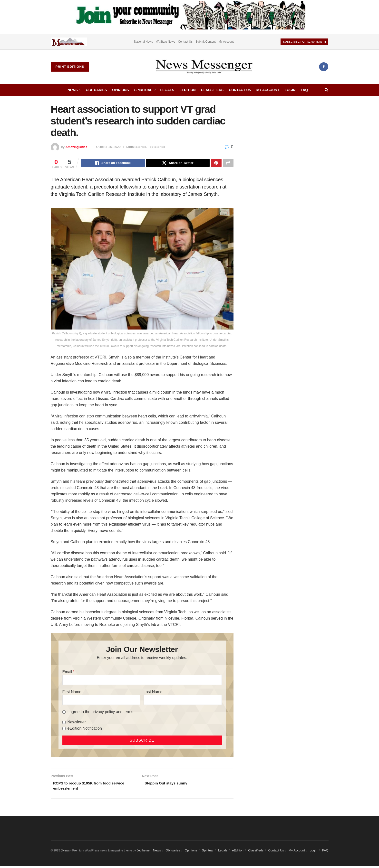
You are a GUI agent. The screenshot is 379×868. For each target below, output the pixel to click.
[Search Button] (326, 90)
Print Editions (70, 67)
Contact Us (185, 42)
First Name (72, 693)
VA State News (165, 42)
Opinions (120, 90)
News (73, 90)
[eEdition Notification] (64, 729)
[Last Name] (183, 701)
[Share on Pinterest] (216, 163)
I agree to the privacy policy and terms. (101, 712)
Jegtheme (143, 852)
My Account (226, 42)
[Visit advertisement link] (69, 42)
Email (67, 673)
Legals (167, 90)
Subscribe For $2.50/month (304, 42)
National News (143, 42)
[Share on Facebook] (113, 163)
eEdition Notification (85, 729)
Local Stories (136, 147)
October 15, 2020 (108, 147)
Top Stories (157, 147)
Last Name (153, 693)
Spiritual (143, 90)
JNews (65, 852)
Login (290, 90)
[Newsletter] (64, 723)
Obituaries (96, 90)
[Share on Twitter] (178, 163)
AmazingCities (76, 147)
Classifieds (212, 90)
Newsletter (77, 723)
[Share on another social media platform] (228, 163)
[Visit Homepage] (204, 67)
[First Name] (101, 701)
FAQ (304, 90)
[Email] (142, 681)
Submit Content (206, 42)
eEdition (187, 90)
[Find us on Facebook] (324, 67)
